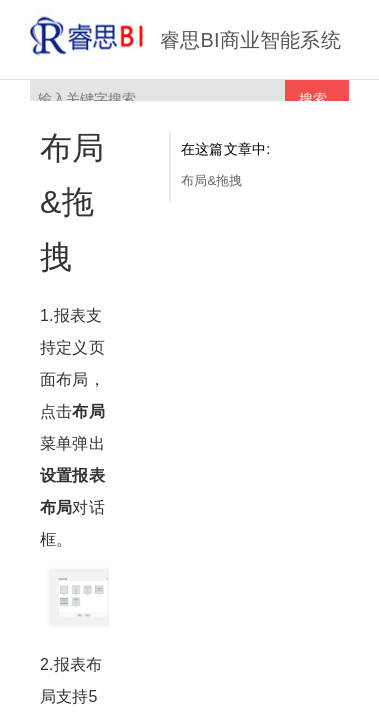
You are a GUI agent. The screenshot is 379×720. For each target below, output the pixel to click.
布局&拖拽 (212, 180)
